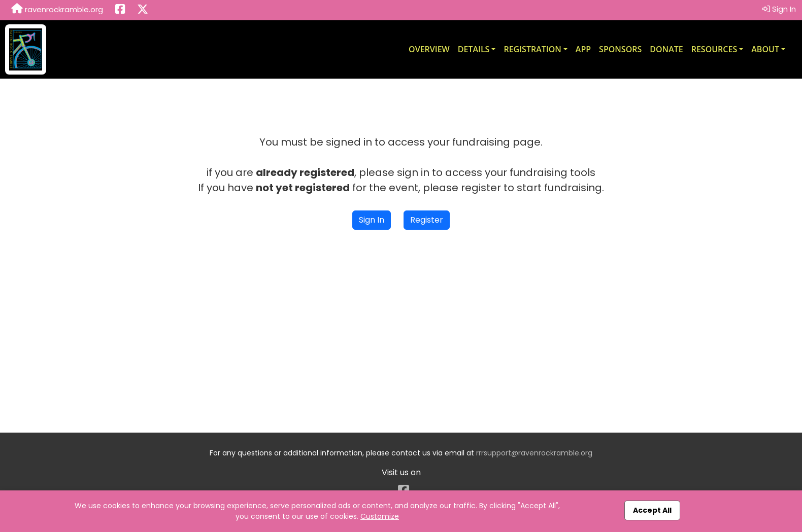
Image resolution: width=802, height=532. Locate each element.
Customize (380, 516)
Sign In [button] (779, 9)
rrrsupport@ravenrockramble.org (534, 453)
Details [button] (474, 49)
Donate (666, 49)
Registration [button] (532, 49)
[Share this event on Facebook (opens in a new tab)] (120, 10)
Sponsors (620, 49)
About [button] (765, 49)
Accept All (652, 510)
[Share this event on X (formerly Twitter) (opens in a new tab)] (143, 10)
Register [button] (427, 220)
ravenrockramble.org (57, 9)
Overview (429, 49)
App (583, 49)
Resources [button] (714, 49)
